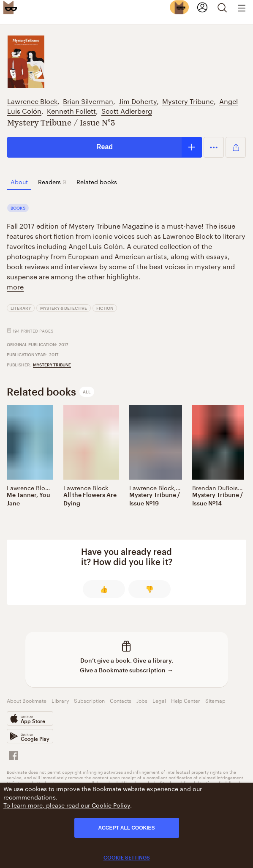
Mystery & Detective (64, 308)
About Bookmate (27, 700)
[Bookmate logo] (10, 7)
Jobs (142, 700)
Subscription (89, 700)
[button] (214, 147)
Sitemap (215, 700)
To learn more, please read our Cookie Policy (67, 805)
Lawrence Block (32, 100)
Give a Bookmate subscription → (126, 670)
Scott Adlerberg (127, 110)
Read (105, 147)
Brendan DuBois (215, 487)
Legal (159, 700)
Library (60, 700)
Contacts (121, 700)
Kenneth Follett (71, 110)
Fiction (105, 308)
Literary (21, 308)
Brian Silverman (88, 100)
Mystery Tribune (188, 100)
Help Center (186, 700)
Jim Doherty (138, 100)
